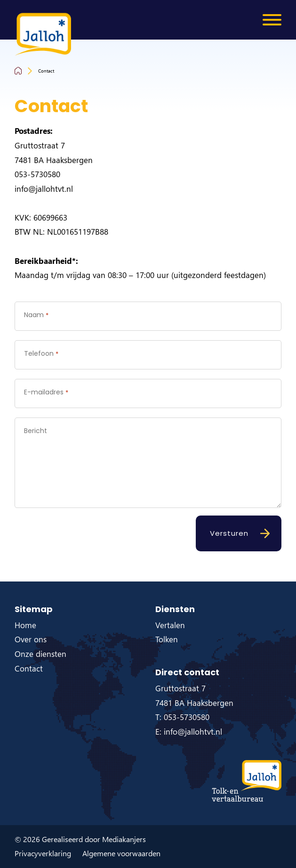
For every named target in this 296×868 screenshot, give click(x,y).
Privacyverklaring (43, 853)
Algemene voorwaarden (121, 853)
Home (25, 625)
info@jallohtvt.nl (44, 189)
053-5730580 (37, 174)
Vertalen (170, 625)
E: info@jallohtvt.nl (189, 732)
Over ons (31, 639)
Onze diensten (40, 654)
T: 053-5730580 (182, 717)
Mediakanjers (124, 839)
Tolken (167, 639)
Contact (46, 71)
